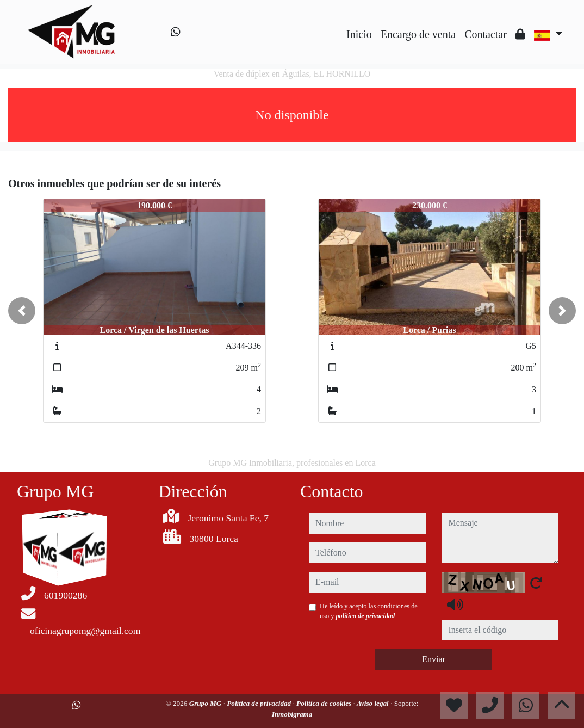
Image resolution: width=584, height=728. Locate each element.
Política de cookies (325, 703)
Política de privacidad (260, 703)
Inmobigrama (292, 714)
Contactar (486, 34)
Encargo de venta (418, 34)
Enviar (434, 659)
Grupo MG (206, 703)
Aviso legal (374, 703)
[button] (22, 311)
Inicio (359, 34)
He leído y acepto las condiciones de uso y (369, 611)
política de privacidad (365, 616)
